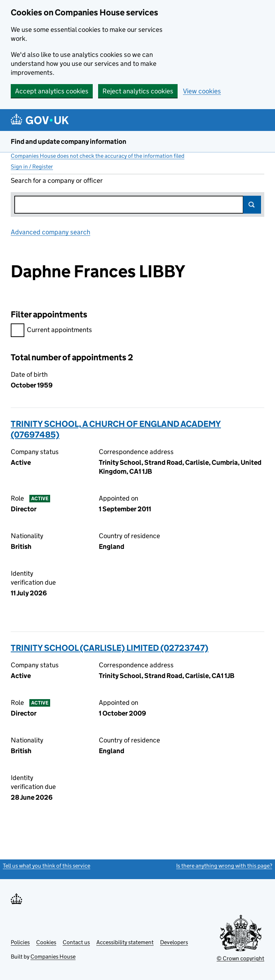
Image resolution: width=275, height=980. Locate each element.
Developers (174, 942)
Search (252, 205)
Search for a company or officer (57, 181)
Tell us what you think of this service (47, 866)
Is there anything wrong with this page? (224, 866)
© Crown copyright (240, 958)
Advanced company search (50, 232)
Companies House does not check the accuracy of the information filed (98, 156)
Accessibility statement (125, 942)
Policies (20, 942)
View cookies (202, 91)
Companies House (53, 957)
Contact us (76, 942)
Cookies (46, 942)
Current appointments (51, 331)
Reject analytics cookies (138, 91)
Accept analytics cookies (52, 91)
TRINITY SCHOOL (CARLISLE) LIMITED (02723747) (110, 648)
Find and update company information (69, 142)
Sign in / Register (32, 167)
